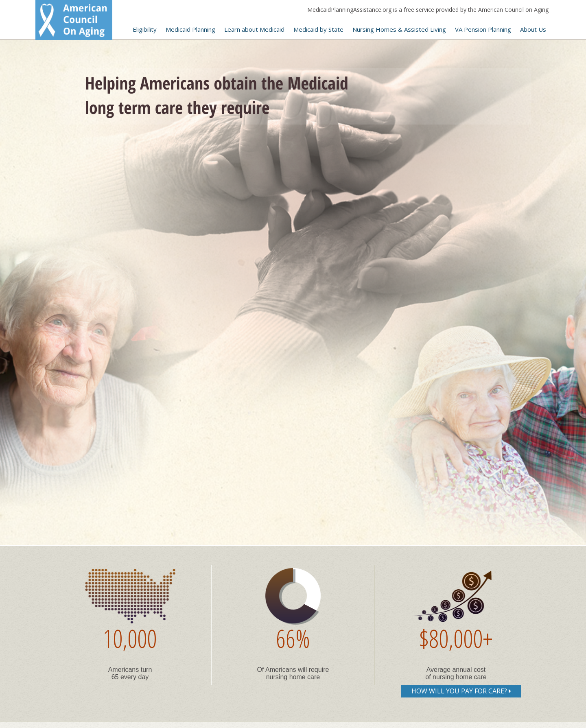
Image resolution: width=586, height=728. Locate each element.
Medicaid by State (318, 29)
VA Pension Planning (483, 29)
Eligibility (145, 29)
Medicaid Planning (190, 29)
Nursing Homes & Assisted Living (399, 29)
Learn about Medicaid (254, 29)
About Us (533, 29)
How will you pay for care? (461, 691)
